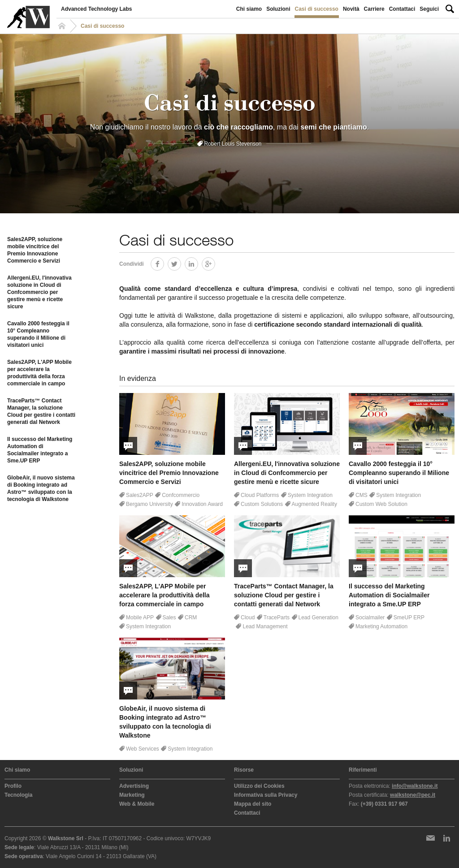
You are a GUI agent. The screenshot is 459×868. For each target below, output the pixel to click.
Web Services (143, 749)
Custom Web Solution (381, 504)
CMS (362, 495)
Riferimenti (363, 770)
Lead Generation (318, 618)
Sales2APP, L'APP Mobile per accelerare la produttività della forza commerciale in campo (39, 373)
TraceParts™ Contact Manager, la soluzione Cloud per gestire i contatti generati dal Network (41, 411)
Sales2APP (140, 495)
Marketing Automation (381, 626)
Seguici (429, 9)
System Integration (310, 495)
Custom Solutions (262, 504)
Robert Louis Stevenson (233, 144)
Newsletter (430, 838)
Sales (169, 618)
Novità (351, 9)
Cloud (248, 618)
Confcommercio (181, 495)
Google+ (215, 262)
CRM (191, 618)
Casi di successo (317, 9)
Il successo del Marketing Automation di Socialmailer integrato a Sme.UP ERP (40, 450)
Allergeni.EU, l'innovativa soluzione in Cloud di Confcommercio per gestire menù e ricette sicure (39, 292)
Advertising (134, 786)
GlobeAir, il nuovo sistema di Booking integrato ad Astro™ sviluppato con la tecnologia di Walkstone (41, 488)
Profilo (13, 786)
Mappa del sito (253, 804)
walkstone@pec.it (413, 795)
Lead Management (265, 626)
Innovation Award (202, 504)
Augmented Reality (314, 504)
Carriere (374, 9)
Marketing (132, 795)
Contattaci (402, 9)
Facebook (164, 262)
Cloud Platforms (260, 495)
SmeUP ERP (409, 618)
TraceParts (277, 618)
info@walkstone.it (415, 786)
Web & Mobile (137, 804)
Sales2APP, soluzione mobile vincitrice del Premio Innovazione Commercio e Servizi (35, 250)
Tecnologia (18, 795)
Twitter (181, 262)
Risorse (244, 770)
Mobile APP (140, 618)
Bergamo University (149, 504)
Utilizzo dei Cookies (259, 786)
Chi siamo (249, 9)
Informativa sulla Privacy (266, 795)
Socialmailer (370, 618)
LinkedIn (198, 262)
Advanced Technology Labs (96, 9)
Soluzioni (278, 9)
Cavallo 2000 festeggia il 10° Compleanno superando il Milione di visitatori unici (38, 334)
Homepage (63, 26)
